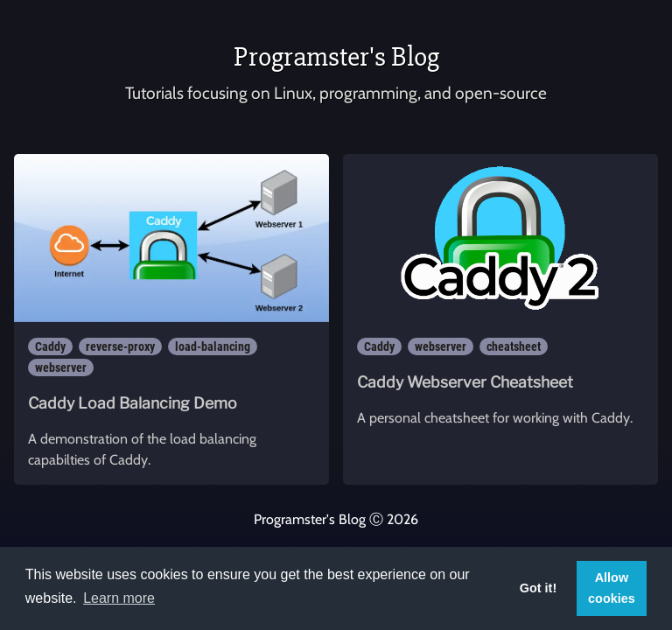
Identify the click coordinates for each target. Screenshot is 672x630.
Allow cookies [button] (612, 588)
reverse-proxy (120, 346)
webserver (61, 367)
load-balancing (213, 346)
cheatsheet (514, 346)
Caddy (50, 346)
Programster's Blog (336, 56)
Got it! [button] (538, 588)
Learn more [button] (119, 598)
